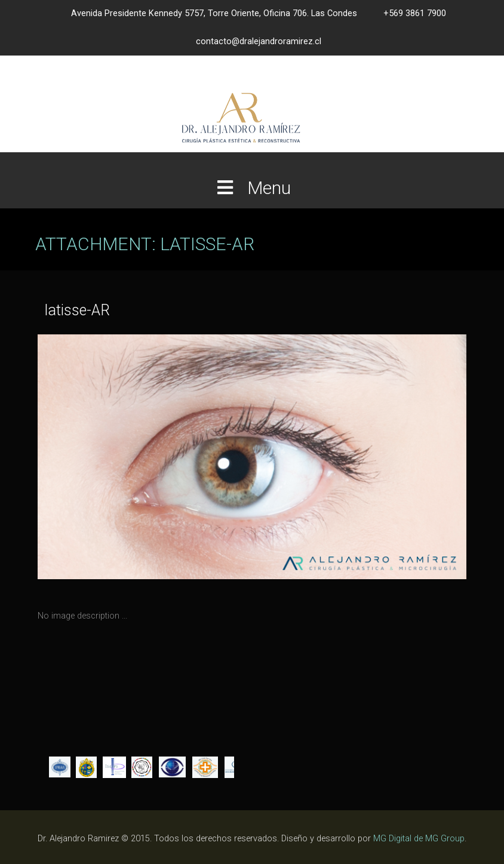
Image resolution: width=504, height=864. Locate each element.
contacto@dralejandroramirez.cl (259, 41)
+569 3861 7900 (415, 13)
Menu (252, 188)
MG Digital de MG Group (419, 839)
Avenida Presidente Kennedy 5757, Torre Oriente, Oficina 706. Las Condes (214, 13)
